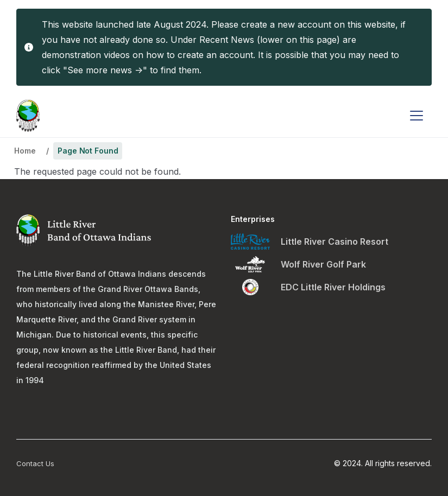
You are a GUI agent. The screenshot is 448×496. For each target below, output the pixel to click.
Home (25, 151)
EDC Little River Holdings (333, 287)
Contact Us (35, 463)
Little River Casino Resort (335, 241)
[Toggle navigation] (417, 116)
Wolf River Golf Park (323, 264)
